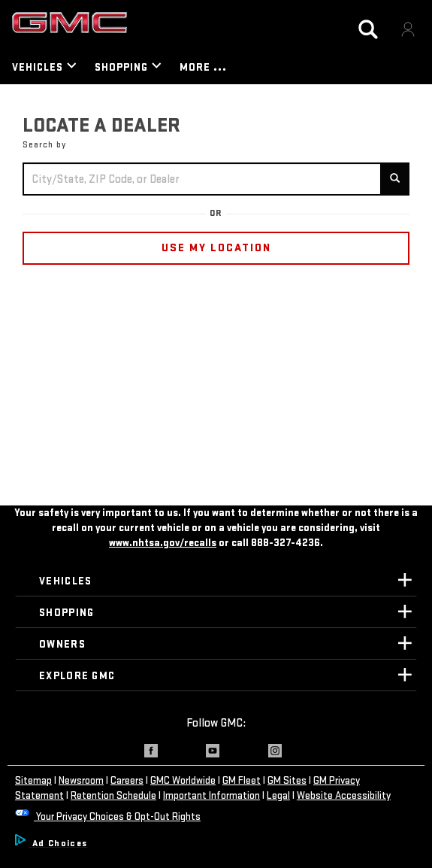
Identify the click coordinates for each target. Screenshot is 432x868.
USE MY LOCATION (216, 248)
